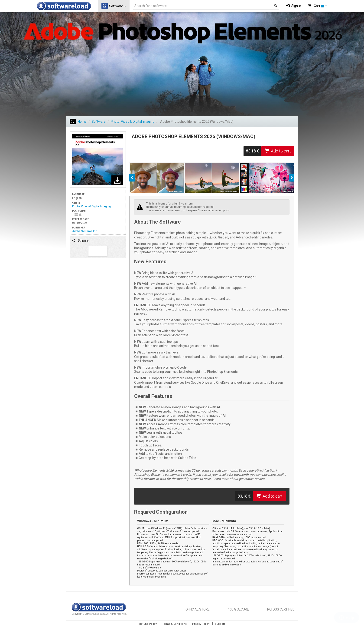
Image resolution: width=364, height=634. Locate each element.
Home (78, 122)
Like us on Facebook (94, 251)
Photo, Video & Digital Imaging (133, 122)
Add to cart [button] (278, 151)
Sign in (294, 6)
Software (99, 122)
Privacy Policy (201, 624)
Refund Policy (148, 624)
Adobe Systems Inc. (85, 231)
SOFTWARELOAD (64, 6)
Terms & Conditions (174, 624)
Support (220, 624)
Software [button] (114, 6)
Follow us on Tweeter (102, 251)
